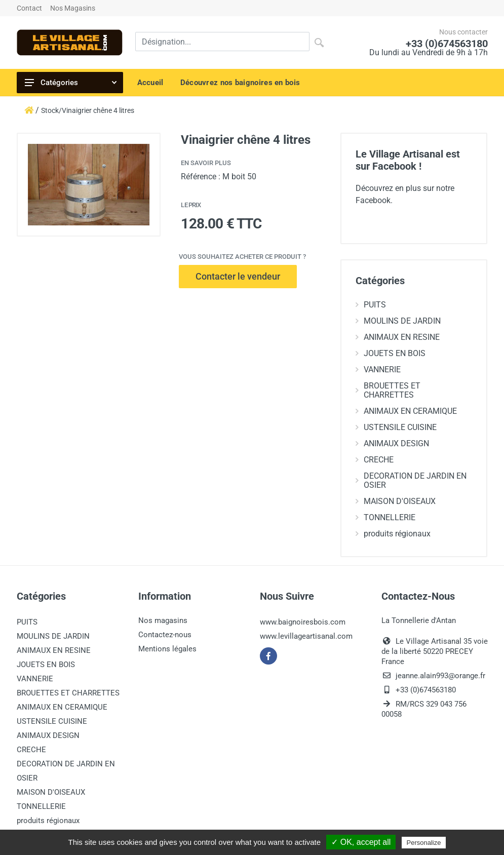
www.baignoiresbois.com (303, 622)
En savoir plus (206, 163)
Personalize (424, 843)
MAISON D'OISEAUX (396, 501)
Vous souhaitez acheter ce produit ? (242, 257)
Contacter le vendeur (238, 276)
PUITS (371, 305)
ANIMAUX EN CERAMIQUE (406, 411)
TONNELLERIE (385, 517)
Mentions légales (167, 649)
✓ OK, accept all (361, 842)
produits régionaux (393, 534)
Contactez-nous (165, 635)
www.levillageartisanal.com (306, 636)
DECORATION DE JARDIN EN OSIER (411, 480)
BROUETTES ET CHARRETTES (388, 390)
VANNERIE (378, 370)
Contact (29, 8)
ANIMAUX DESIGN (392, 443)
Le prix (191, 205)
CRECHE (375, 460)
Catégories (71, 83)
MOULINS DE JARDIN (398, 321)
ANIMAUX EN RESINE (398, 337)
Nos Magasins (73, 8)
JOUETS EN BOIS (391, 353)
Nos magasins (163, 620)
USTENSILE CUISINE (396, 427)
